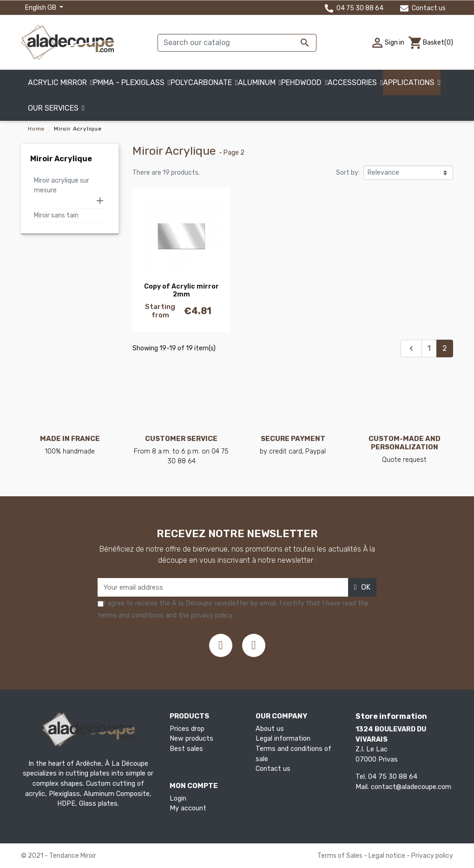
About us (270, 729)
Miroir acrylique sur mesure (62, 185)
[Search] (237, 43)
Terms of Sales (341, 856)
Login (178, 799)
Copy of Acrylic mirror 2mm (181, 290)
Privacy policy (432, 856)
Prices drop (187, 729)
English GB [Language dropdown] (41, 8)
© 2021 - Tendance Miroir (59, 856)
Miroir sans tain (56, 215)
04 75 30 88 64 (354, 8)
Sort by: (348, 173)
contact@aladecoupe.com (411, 787)
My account (188, 808)
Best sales (186, 749)
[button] (56, 108)
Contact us (423, 8)
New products (191, 739)
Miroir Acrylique (61, 159)
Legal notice (388, 856)
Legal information (283, 739)
